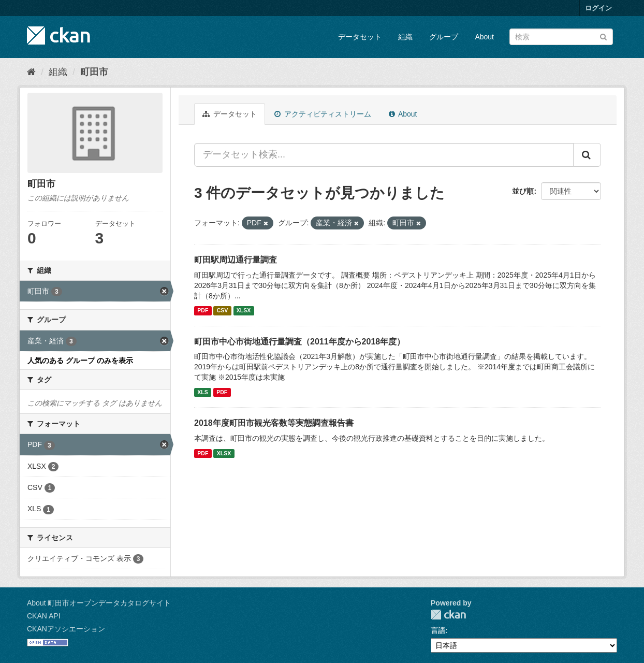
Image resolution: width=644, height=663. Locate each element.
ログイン (598, 8)
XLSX (244, 311)
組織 (405, 37)
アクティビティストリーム (323, 114)
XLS (202, 392)
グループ (444, 37)
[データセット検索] (561, 37)
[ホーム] (31, 72)
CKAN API (44, 616)
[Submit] (603, 36)
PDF (203, 311)
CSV (223, 311)
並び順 (523, 191)
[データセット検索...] (384, 155)
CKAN (448, 615)
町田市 (94, 72)
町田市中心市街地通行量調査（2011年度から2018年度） (299, 342)
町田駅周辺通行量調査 (236, 260)
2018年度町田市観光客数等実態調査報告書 (274, 423)
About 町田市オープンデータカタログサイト (99, 603)
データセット (360, 37)
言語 (438, 630)
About (484, 37)
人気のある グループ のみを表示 (80, 361)
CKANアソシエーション (66, 629)
